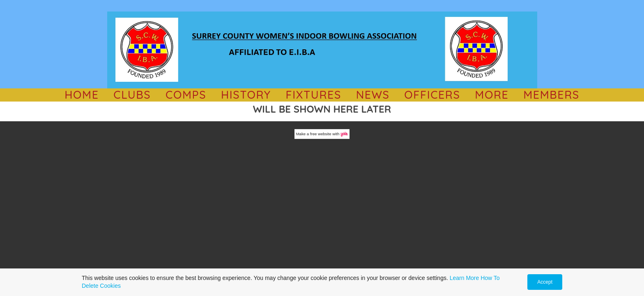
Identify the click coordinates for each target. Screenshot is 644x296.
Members (551, 95)
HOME (82, 95)
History (246, 95)
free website (321, 134)
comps (186, 95)
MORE (492, 95)
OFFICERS (432, 95)
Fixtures (313, 95)
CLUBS (132, 95)
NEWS (373, 95)
